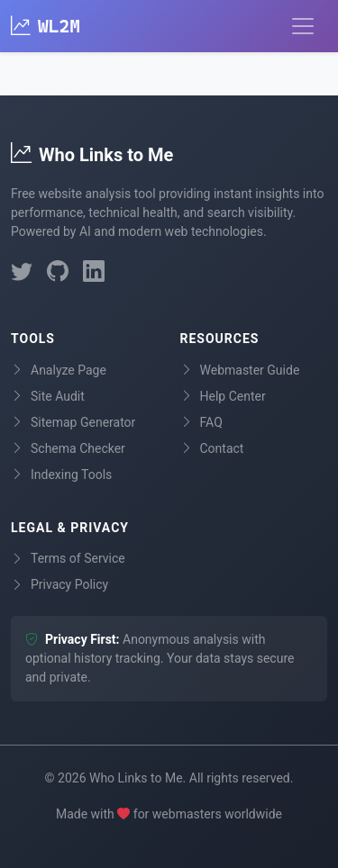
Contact (212, 449)
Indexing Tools (61, 475)
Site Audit (48, 397)
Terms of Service (68, 559)
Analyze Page (59, 371)
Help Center (223, 397)
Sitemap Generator (73, 423)
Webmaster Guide (240, 371)
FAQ (201, 423)
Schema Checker (68, 449)
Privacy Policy (59, 585)
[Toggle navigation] (303, 26)
